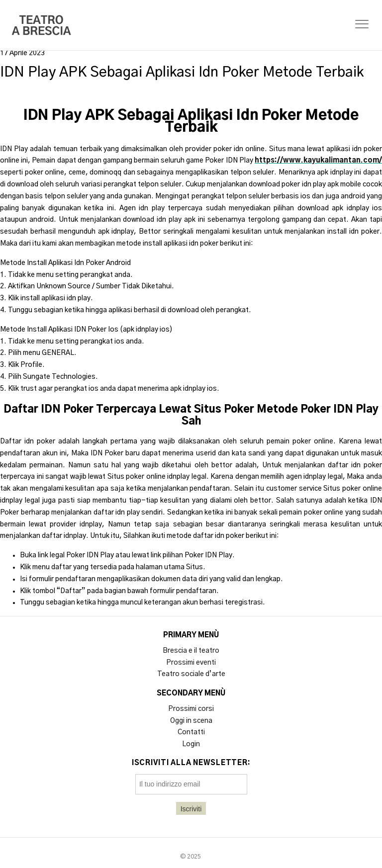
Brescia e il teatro (191, 651)
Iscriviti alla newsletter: (191, 763)
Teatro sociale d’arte (191, 674)
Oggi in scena (191, 721)
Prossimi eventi (191, 663)
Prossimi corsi (191, 709)
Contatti (191, 732)
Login (191, 744)
